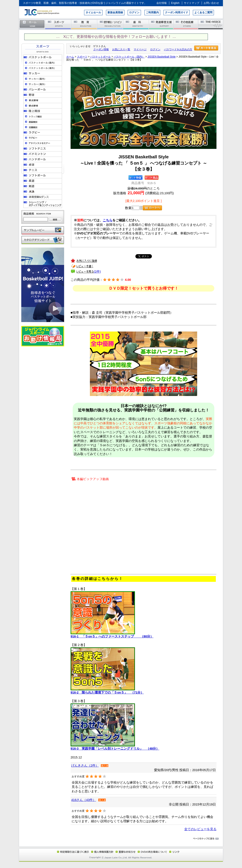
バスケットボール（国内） (129, 57)
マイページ (140, 49)
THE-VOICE (211, 24)
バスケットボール (100, 57)
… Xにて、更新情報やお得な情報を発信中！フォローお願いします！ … (116, 37)
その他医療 (186, 24)
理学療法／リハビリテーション (110, 24)
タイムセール (93, 12)
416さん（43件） (84, 800)
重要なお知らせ (125, 852)
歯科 (136, 24)
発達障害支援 (161, 24)
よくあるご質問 (203, 12)
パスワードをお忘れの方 (178, 49)
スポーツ (58, 24)
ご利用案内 (152, 12)
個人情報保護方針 (102, 852)
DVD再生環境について (153, 852)
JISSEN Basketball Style (162, 57)
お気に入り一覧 (121, 49)
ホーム (32, 24)
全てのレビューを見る (200, 829)
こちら (108, 220)
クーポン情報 (101, 49)
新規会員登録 (115, 12)
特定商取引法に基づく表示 (73, 852)
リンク (174, 852)
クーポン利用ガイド (177, 12)
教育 (84, 24)
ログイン (134, 12)
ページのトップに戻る (121, 839)
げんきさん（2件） (85, 766)
